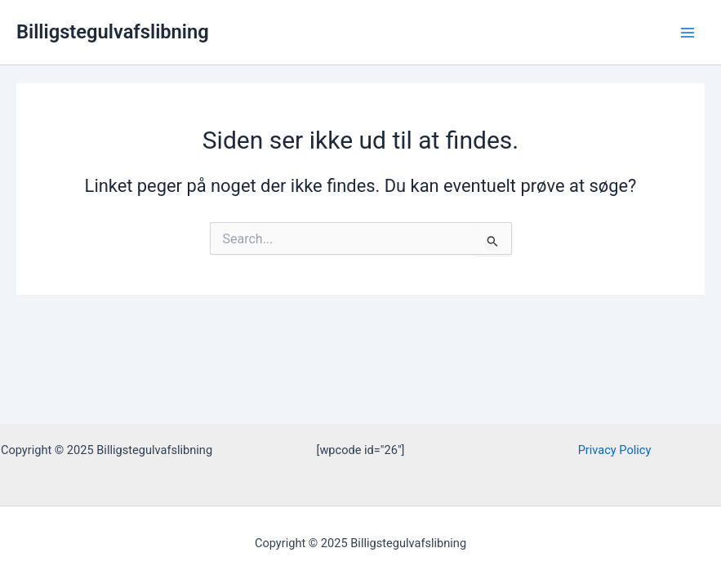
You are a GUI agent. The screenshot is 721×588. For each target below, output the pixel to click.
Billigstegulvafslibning (113, 32)
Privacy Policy (615, 450)
